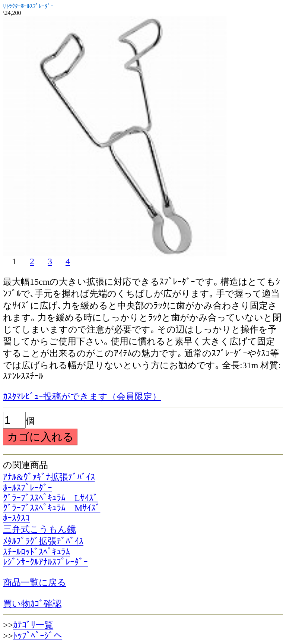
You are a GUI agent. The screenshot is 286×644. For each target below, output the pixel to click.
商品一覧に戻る (35, 583)
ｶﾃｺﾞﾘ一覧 (33, 625)
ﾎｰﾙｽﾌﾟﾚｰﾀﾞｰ (28, 488)
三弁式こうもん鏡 (39, 529)
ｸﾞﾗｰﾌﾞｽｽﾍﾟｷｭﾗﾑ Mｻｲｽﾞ (52, 508)
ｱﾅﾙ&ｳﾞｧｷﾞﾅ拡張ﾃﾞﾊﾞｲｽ (49, 477)
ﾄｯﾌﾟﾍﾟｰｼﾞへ (38, 636)
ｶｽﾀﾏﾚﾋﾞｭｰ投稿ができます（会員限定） (82, 397)
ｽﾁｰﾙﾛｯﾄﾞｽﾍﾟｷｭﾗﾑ (36, 552)
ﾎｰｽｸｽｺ (16, 518)
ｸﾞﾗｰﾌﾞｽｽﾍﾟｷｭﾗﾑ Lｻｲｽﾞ (50, 498)
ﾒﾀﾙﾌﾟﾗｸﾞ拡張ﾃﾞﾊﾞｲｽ (43, 541)
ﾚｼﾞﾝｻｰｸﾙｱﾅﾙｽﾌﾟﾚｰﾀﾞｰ (45, 562)
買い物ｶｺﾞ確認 (32, 604)
